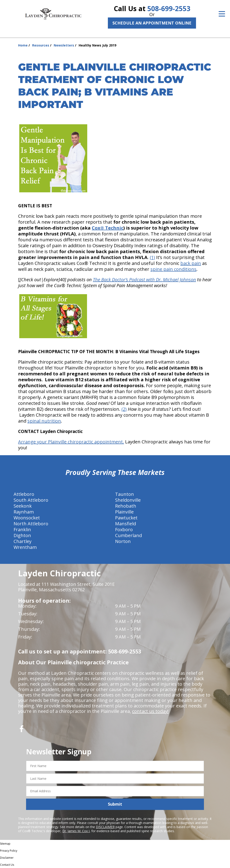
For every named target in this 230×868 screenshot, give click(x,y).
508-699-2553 (169, 9)
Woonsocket (27, 518)
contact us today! (150, 711)
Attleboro (24, 494)
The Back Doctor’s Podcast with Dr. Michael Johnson (144, 280)
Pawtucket (126, 518)
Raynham (24, 512)
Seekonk (23, 506)
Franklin (22, 529)
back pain (191, 263)
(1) (152, 257)
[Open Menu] (222, 14)
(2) (124, 409)
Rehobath (126, 506)
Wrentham (25, 547)
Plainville (124, 512)
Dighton (22, 535)
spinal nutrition (44, 421)
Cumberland (128, 535)
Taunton (125, 494)
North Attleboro (31, 524)
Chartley (23, 541)
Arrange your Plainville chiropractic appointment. (71, 442)
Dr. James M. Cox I (76, 831)
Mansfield (126, 524)
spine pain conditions (173, 269)
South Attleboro (31, 500)
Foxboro (124, 529)
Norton (123, 541)
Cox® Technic (108, 228)
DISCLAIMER (105, 827)
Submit (115, 804)
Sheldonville (128, 500)
